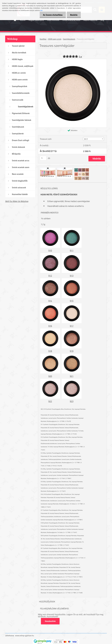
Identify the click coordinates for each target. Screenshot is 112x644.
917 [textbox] (86, 139)
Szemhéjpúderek (26, 106)
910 (50, 250)
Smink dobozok (18, 147)
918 (50, 351)
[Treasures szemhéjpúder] (72, 60)
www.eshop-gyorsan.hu (24, 635)
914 (50, 301)
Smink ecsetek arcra (21, 161)
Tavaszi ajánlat (18, 46)
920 (50, 376)
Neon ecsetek (18, 174)
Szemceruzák (18, 100)
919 (72, 351)
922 (50, 401)
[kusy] (43, 158)
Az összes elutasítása (53, 15)
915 (72, 301)
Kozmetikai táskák (20, 194)
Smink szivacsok (19, 188)
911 (72, 250)
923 (72, 401)
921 (72, 376)
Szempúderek (18, 134)
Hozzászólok (50, 621)
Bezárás (74, 15)
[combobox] (93, 139)
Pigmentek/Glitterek (21, 113)
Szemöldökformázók (21, 93)
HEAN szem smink (20, 80)
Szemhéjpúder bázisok (22, 120)
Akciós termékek (19, 53)
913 (72, 276)
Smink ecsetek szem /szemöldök (21, 168)
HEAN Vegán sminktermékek (19, 60)
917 (72, 326)
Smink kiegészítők (20, 181)
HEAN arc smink (19, 73)
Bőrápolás (16, 154)
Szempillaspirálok (20, 86)
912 (50, 276)
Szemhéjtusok (18, 127)
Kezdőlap (43, 39)
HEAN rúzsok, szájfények (23, 66)
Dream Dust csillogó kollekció (21, 141)
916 (50, 326)
